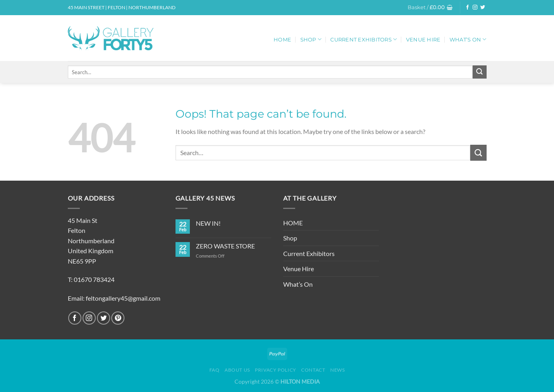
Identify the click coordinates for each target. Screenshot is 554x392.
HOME (282, 40)
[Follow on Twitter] (483, 8)
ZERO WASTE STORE (225, 246)
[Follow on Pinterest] (118, 318)
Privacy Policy (276, 370)
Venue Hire (423, 40)
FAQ (215, 370)
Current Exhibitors (364, 39)
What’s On (468, 39)
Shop (311, 39)
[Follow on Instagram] (475, 8)
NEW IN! (208, 223)
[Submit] (479, 72)
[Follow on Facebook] (467, 8)
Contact (313, 370)
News (337, 370)
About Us (237, 370)
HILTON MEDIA (300, 381)
